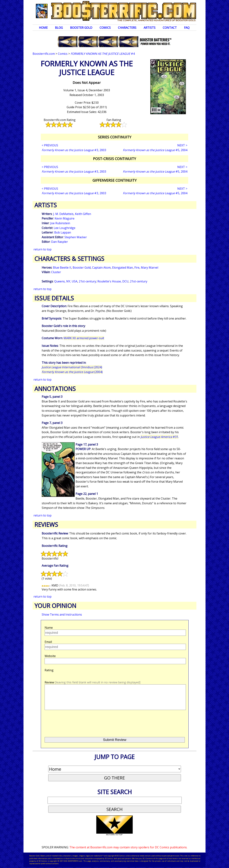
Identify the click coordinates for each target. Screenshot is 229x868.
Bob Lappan (63, 232)
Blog (59, 28)
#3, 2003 (74, 150)
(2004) (72, 372)
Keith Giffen (83, 214)
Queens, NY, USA (66, 281)
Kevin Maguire (65, 218)
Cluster (56, 272)
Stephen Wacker (76, 237)
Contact (170, 28)
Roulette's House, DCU (113, 281)
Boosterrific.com (44, 54)
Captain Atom (101, 268)
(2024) (72, 367)
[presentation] (72, 722)
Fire (137, 268)
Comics (105, 28)
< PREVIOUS (50, 145)
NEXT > (182, 145)
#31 (159, 437)
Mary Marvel (150, 268)
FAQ (187, 28)
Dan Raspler (60, 242)
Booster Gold (81, 28)
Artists (150, 28)
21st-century (87, 281)
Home (43, 28)
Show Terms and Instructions (62, 614)
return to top (43, 249)
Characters (127, 28)
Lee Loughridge (65, 228)
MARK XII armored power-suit (84, 338)
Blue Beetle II (62, 268)
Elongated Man (123, 268)
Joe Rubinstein (60, 223)
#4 (103, 54)
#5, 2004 (155, 150)
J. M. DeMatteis (63, 214)
